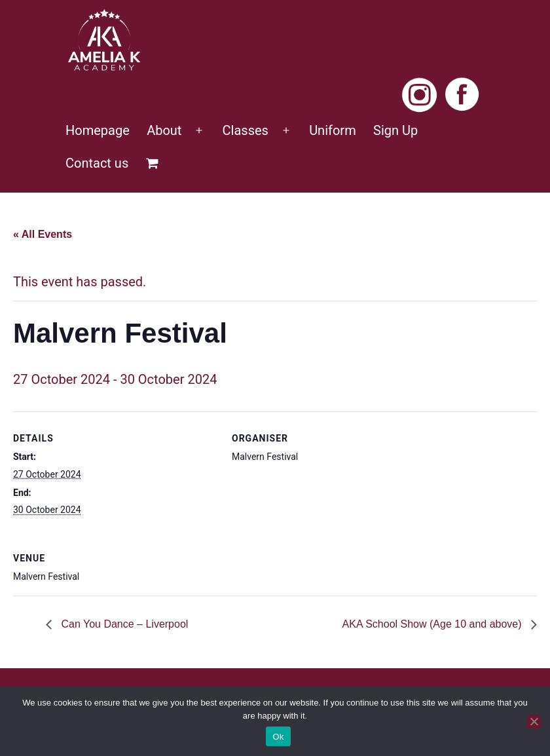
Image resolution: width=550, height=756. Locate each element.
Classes (246, 130)
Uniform (333, 130)
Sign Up (395, 130)
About (164, 130)
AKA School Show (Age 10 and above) (433, 624)
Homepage (98, 130)
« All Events (43, 234)
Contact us (97, 163)
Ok (278, 737)
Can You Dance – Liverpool (123, 624)
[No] (534, 721)
